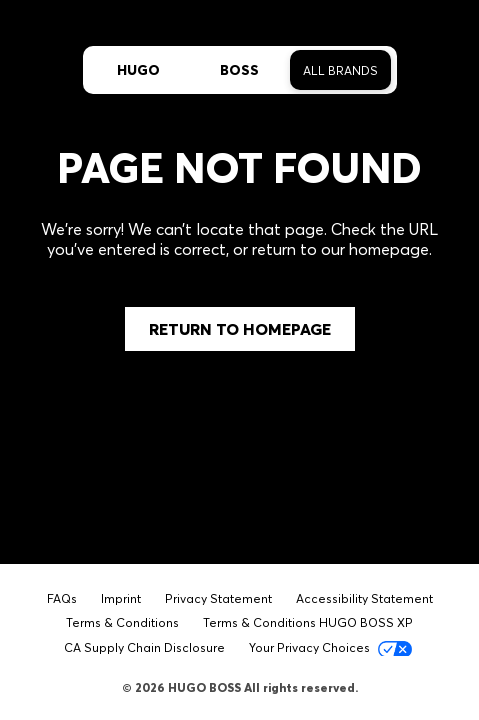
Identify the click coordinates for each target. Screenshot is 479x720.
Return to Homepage (240, 329)
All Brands (340, 70)
